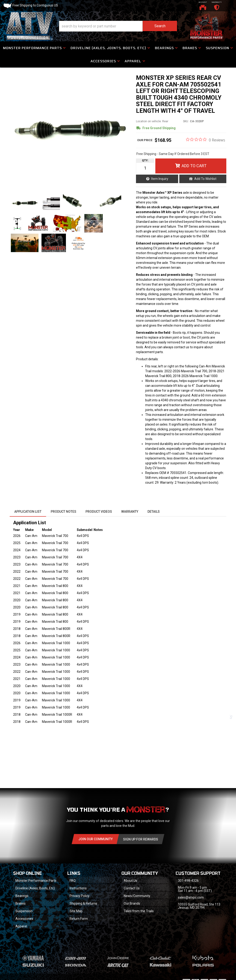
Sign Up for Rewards (141, 839)
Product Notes (63, 512)
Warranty (130, 512)
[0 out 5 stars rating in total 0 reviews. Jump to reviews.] (206, 140)
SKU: (186, 121)
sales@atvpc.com (191, 897)
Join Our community (96, 839)
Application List (28, 512)
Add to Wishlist (205, 179)
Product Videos (99, 512)
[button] (118, 26)
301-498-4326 (188, 881)
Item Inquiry (160, 179)
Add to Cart (194, 166)
